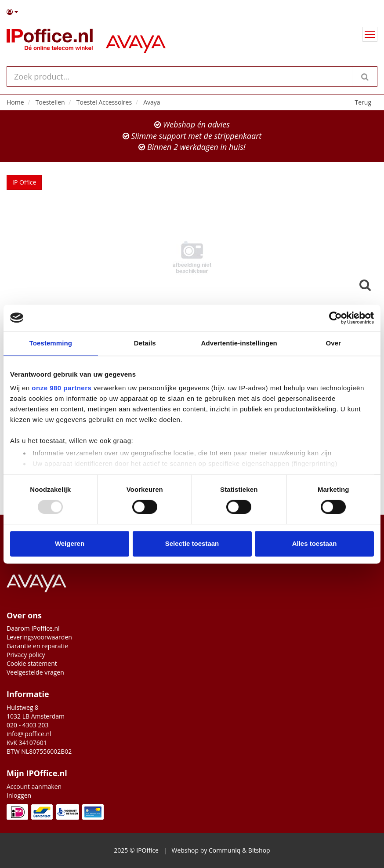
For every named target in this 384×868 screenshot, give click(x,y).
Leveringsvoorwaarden (39, 637)
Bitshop (259, 850)
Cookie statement (32, 663)
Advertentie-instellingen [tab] (239, 343)
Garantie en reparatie (37, 646)
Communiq (225, 850)
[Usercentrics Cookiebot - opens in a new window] (335, 318)
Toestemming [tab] (51, 343)
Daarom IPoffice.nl (33, 628)
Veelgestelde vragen (35, 672)
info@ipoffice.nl (29, 734)
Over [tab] (333, 343)
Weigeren (70, 543)
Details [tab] (145, 343)
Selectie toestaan (192, 543)
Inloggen (19, 795)
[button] (192, 12)
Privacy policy (26, 655)
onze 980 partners (62, 388)
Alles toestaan (315, 543)
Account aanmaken (34, 786)
